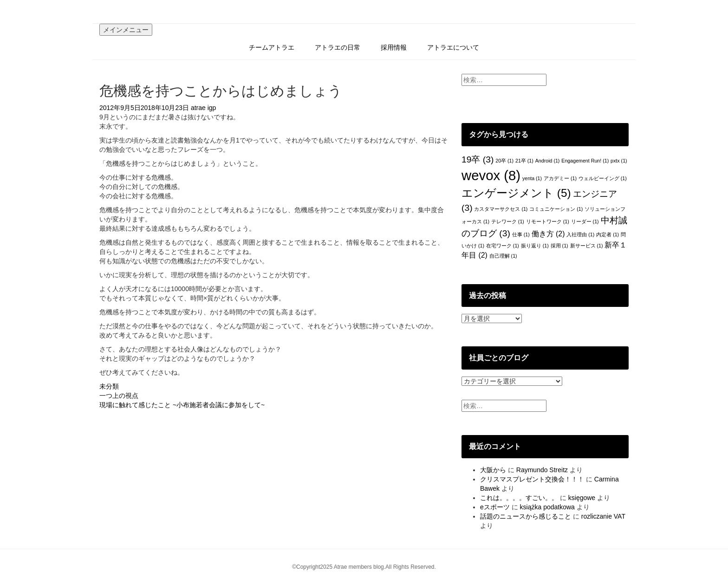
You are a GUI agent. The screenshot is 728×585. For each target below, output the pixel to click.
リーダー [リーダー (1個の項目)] (585, 221)
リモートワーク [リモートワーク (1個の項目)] (548, 221)
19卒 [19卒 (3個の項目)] (478, 159)
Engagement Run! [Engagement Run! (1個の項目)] (585, 161)
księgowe (582, 498)
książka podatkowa (547, 507)
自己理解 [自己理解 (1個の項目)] (503, 256)
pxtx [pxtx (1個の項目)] (619, 161)
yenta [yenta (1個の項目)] (532, 178)
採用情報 (394, 47)
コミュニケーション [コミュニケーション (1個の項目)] (556, 209)
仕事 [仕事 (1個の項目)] (521, 234)
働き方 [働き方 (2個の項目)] (548, 234)
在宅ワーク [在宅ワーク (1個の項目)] (503, 246)
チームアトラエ (272, 47)
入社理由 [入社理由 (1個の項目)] (580, 234)
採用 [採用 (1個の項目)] (559, 246)
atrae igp (203, 108)
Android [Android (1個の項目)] (548, 161)
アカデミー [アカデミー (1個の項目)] (560, 178)
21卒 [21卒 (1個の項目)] (524, 161)
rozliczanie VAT (603, 516)
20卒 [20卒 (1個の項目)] (504, 161)
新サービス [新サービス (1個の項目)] (587, 246)
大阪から (493, 470)
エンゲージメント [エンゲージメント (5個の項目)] (516, 193)
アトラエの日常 (338, 47)
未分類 (109, 386)
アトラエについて (453, 47)
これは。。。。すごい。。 (519, 498)
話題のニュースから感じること (526, 516)
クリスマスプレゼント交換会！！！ (532, 479)
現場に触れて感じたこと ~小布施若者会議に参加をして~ (182, 405)
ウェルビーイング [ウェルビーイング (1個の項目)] (603, 178)
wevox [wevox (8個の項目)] (491, 175)
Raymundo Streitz (542, 470)
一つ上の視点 (119, 396)
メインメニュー (126, 30)
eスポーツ (495, 507)
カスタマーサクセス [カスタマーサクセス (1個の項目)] (501, 209)
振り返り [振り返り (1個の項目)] (535, 246)
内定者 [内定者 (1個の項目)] (608, 234)
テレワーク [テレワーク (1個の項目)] (508, 221)
